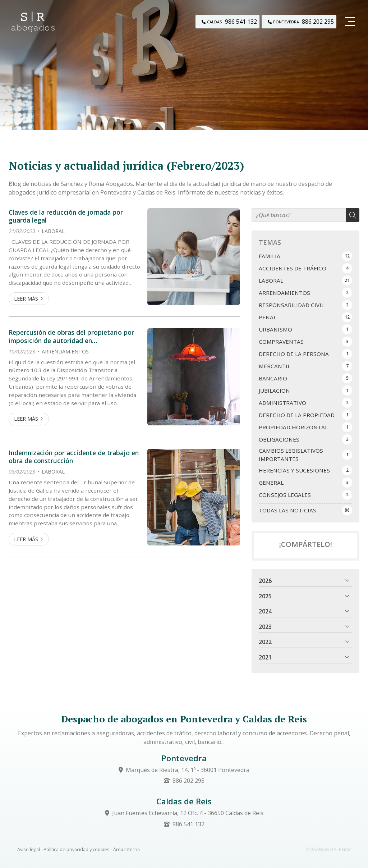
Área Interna (126, 849)
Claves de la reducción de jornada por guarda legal (66, 216)
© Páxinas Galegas (328, 850)
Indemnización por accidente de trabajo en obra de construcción (74, 457)
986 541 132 (188, 824)
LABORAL (53, 231)
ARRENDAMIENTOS (65, 351)
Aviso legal (29, 849)
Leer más (26, 299)
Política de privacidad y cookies (77, 849)
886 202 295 (188, 781)
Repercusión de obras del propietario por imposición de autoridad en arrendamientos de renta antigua (71, 336)
